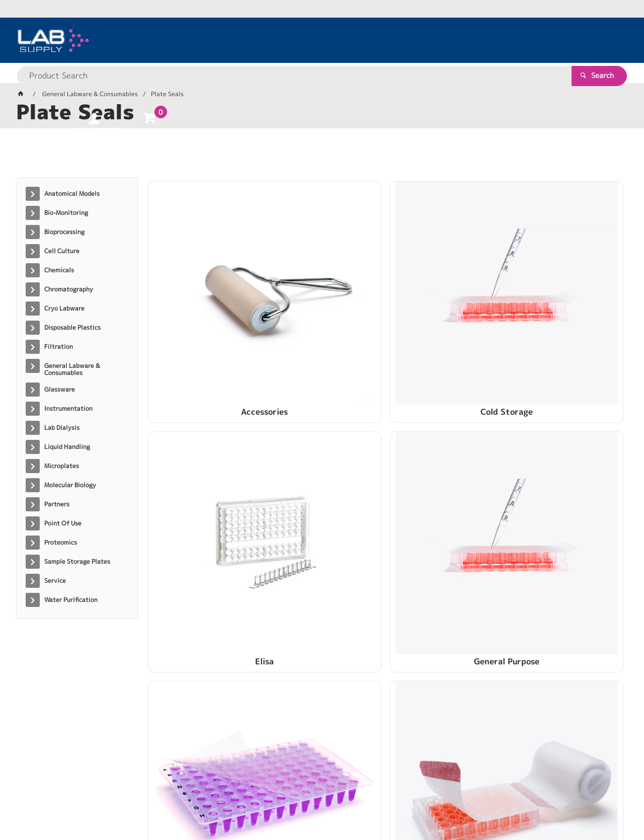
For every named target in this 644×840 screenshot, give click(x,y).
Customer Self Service (136, 800)
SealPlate (446, 464)
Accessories (204, 311)
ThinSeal (325, 617)
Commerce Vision (210, 800)
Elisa (446, 311)
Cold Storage (325, 311)
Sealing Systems (325, 464)
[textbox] (304, 40)
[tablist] (322, 157)
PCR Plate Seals (204, 464)
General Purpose (568, 311)
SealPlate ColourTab (567, 464)
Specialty (204, 617)
